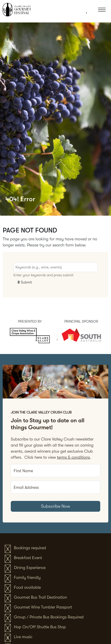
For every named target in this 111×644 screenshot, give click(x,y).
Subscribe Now (56, 506)
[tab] (54, 340)
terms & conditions (73, 457)
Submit (24, 282)
